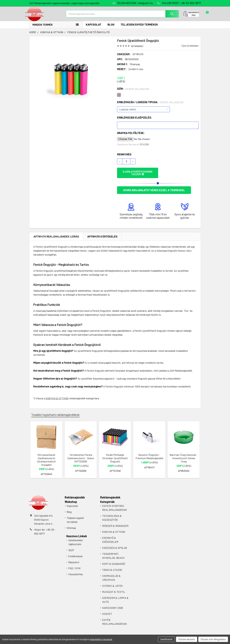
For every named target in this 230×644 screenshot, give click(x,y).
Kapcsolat (94, 28)
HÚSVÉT (107, 612)
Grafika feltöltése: (131, 136)
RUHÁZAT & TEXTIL (114, 590)
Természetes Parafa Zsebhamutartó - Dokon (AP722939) (81, 456)
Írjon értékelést (190, 49)
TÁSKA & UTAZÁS (112, 568)
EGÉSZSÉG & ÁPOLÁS (115, 546)
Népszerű (74, 560)
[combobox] (122, 16)
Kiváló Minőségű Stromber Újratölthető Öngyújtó (115, 456)
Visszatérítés (76, 572)
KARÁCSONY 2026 (113, 606)
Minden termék (43, 28)
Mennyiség (124, 157)
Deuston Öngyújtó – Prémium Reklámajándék (149, 455)
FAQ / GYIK (75, 566)
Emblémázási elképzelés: (134, 121)
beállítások (166, 639)
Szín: (133, 92)
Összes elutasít (187, 639)
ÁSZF (71, 548)
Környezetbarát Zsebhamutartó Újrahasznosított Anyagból (46, 458)
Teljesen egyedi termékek (139, 28)
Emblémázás (75, 554)
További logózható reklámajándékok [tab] (55, 413)
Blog (111, 28)
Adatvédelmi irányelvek (101, 639)
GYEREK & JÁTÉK (113, 584)
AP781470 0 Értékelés (102, 234)
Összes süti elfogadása (213, 639)
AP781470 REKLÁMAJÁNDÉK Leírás (56, 234)
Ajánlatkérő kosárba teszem (144, 175)
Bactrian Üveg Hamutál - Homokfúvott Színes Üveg (184, 456)
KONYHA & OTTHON (57, 396)
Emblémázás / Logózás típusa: (150, 105)
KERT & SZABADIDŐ (114, 562)
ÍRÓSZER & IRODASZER (115, 524)
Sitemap (71, 526)
